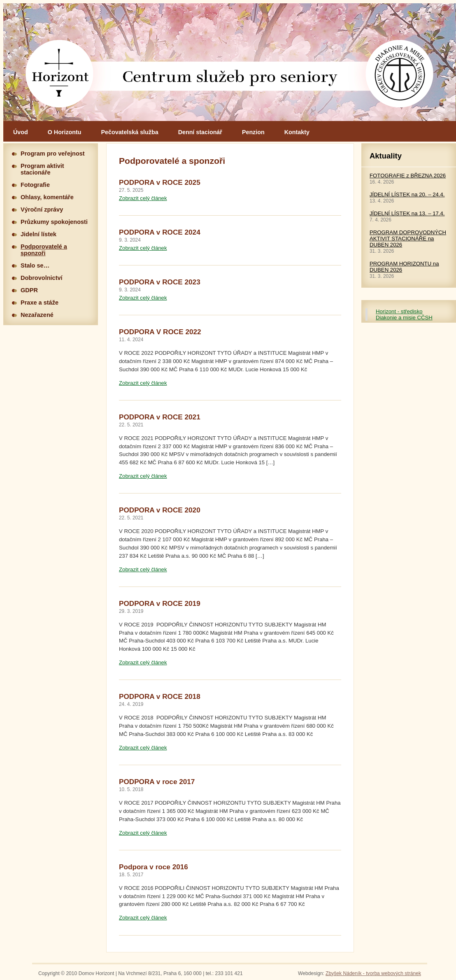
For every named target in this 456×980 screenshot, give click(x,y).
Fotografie (35, 185)
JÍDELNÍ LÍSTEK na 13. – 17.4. (407, 213)
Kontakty (297, 132)
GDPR (29, 290)
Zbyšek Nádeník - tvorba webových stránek (373, 973)
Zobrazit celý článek (143, 198)
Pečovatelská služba (130, 132)
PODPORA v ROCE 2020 (160, 510)
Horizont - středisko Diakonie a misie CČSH (404, 314)
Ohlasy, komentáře (47, 197)
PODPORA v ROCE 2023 (160, 282)
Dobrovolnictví (42, 278)
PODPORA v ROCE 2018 (160, 696)
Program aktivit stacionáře (42, 169)
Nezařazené (37, 315)
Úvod (21, 132)
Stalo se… (35, 265)
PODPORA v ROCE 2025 (160, 182)
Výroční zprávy (42, 210)
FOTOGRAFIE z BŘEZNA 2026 (408, 176)
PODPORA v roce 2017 (157, 782)
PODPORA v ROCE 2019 (160, 603)
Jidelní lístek (38, 234)
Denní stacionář (200, 132)
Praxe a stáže (40, 303)
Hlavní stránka (230, 62)
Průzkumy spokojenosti (54, 222)
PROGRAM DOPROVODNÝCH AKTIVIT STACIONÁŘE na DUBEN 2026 (408, 239)
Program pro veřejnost (53, 154)
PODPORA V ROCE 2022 (160, 332)
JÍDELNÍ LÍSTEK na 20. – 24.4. (407, 194)
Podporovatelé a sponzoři (44, 250)
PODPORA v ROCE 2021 (160, 417)
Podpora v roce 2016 (154, 867)
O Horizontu (65, 132)
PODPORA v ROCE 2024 (160, 232)
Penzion (253, 132)
